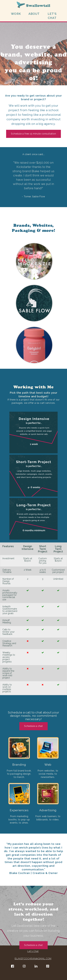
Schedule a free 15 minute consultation (33, 134)
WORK (16, 14)
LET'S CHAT (52, 16)
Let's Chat (33, 951)
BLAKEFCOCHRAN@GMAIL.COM (33, 959)
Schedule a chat (33, 726)
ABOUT (34, 14)
